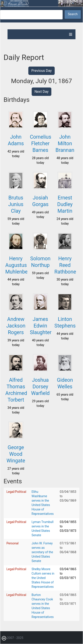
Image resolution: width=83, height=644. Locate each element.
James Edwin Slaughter (41, 326)
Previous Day (41, 71)
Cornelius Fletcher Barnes (41, 144)
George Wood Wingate (16, 454)
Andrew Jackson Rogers (16, 326)
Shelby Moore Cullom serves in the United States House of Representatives (43, 578)
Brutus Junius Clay (16, 204)
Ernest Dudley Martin (65, 204)
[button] (16, 127)
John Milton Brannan (65, 144)
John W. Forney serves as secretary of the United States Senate (42, 552)
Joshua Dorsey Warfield (40, 387)
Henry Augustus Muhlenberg (19, 265)
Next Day (42, 92)
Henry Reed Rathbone (65, 265)
